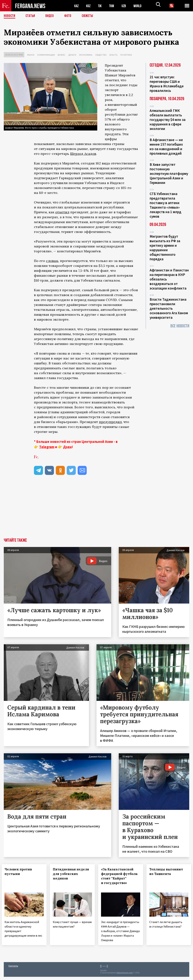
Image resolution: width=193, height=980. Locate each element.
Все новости (180, 326)
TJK (101, 6)
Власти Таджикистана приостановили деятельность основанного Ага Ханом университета (169, 308)
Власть (113, 55)
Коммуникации (46, 55)
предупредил (110, 422)
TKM (114, 6)
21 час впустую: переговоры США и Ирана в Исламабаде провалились (167, 84)
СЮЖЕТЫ (90, 16)
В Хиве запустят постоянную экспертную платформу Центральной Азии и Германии (169, 174)
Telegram (47, 447)
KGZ (89, 6)
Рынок (31, 55)
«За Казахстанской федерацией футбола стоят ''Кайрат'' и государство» (119, 878)
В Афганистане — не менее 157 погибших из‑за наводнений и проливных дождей (166, 147)
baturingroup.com (125, 976)
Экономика (86, 55)
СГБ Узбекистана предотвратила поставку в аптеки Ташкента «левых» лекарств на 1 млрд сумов (165, 205)
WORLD (141, 6)
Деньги (72, 55)
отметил (62, 212)
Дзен (67, 447)
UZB (126, 6)
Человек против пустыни (20, 872)
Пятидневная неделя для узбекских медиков (67, 876)
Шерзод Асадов (83, 154)
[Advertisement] (96, 510)
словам (52, 261)
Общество (101, 55)
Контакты (13, 969)
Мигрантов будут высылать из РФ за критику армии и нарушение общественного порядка (165, 248)
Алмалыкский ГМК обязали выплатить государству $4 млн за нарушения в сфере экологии (168, 120)
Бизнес (62, 55)
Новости (10, 16)
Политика (126, 55)
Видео (51, 16)
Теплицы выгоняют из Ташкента (168, 872)
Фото (69, 16)
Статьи (31, 16)
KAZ (77, 6)
